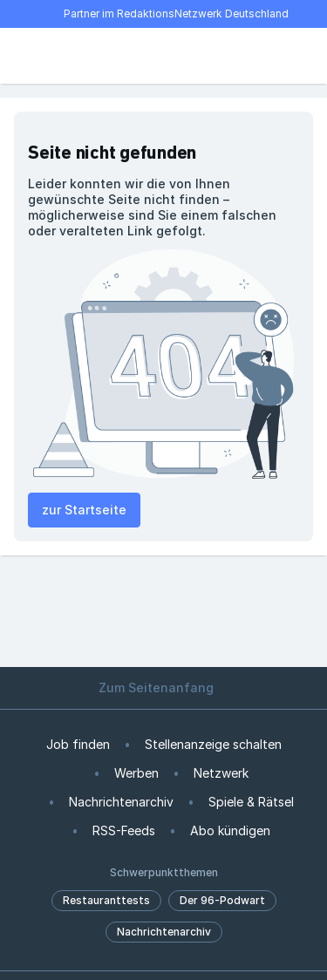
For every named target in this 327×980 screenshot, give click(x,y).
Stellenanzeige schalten (213, 744)
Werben (136, 773)
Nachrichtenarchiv (121, 802)
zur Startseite (84, 510)
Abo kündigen (230, 830)
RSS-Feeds (124, 830)
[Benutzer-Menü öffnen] (303, 56)
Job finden (78, 744)
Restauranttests (106, 900)
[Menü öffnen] (24, 56)
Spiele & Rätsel (251, 802)
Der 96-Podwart (222, 900)
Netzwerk (221, 773)
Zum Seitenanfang (164, 687)
